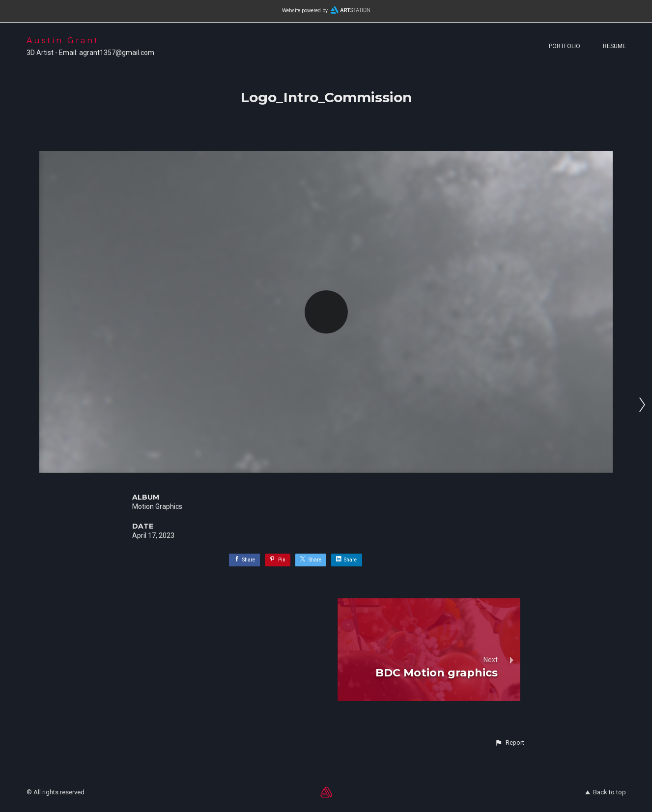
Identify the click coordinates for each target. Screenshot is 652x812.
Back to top (606, 792)
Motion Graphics (157, 506)
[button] (510, 743)
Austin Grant (63, 41)
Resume (614, 46)
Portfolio (565, 46)
